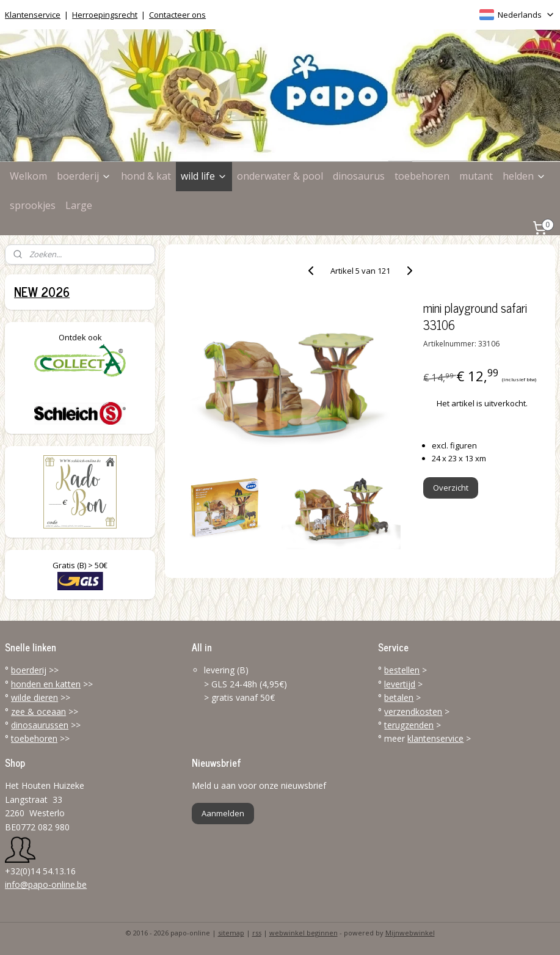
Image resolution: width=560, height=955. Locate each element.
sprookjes (33, 205)
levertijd (400, 684)
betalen (399, 697)
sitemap (231, 933)
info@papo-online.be (46, 884)
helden (524, 176)
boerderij (84, 176)
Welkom (28, 176)
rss (257, 933)
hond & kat (146, 176)
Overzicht (451, 488)
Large (79, 205)
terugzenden (409, 725)
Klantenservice (33, 15)
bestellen (402, 670)
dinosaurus (359, 176)
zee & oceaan (38, 712)
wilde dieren (35, 697)
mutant (476, 176)
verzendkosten (413, 712)
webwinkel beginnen (304, 933)
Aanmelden (223, 813)
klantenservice (435, 738)
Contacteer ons (177, 15)
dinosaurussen (40, 725)
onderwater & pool (280, 176)
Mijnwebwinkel (410, 933)
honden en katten (46, 684)
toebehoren (422, 176)
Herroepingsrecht (105, 15)
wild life (204, 176)
